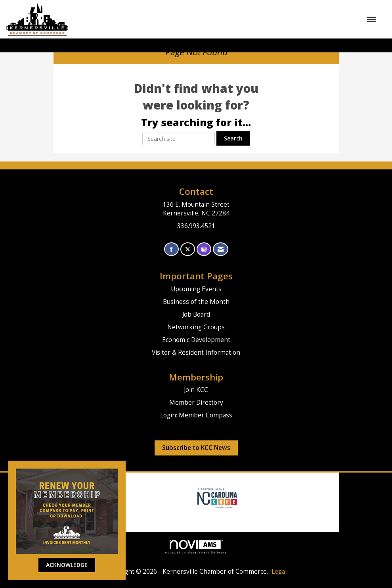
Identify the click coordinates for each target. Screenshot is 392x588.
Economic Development (196, 340)
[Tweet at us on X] (188, 249)
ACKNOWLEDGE (67, 565)
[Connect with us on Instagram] (204, 249)
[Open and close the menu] (226, 19)
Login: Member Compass (196, 415)
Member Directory (196, 403)
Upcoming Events (196, 289)
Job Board (196, 314)
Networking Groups (196, 327)
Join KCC (196, 390)
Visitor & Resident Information (196, 353)
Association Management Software (196, 547)
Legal (279, 572)
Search (233, 138)
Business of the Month (196, 302)
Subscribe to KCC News (196, 448)
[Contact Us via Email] (221, 249)
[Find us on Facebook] (171, 249)
